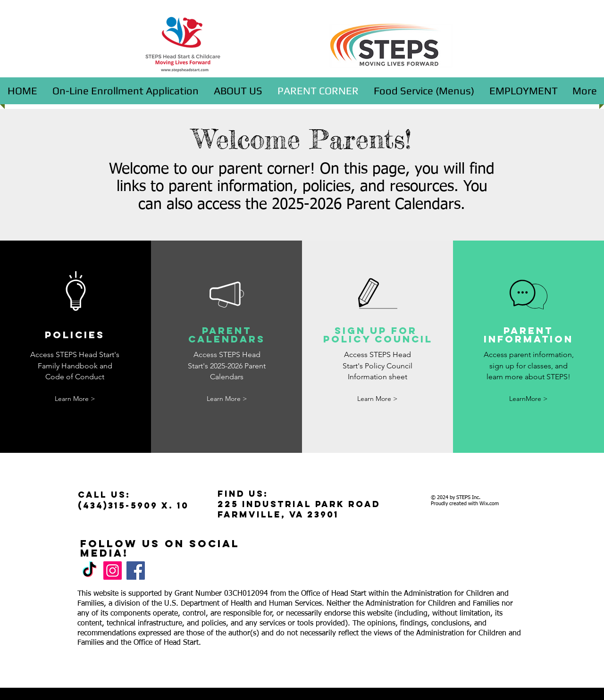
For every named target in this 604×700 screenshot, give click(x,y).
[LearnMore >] (528, 399)
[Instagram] (113, 571)
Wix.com (489, 504)
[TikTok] (89, 571)
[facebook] (499, 654)
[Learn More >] (75, 399)
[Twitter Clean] (471, 654)
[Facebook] (136, 571)
